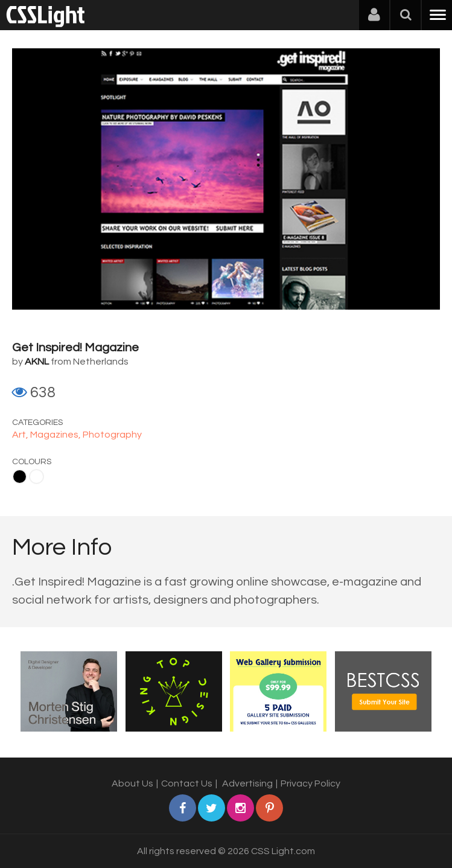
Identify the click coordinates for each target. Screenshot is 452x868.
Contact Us (187, 783)
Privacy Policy (310, 783)
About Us (132, 783)
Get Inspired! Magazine (75, 348)
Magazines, (56, 435)
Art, (21, 435)
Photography (112, 435)
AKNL (37, 362)
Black (20, 477)
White (37, 477)
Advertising (247, 783)
